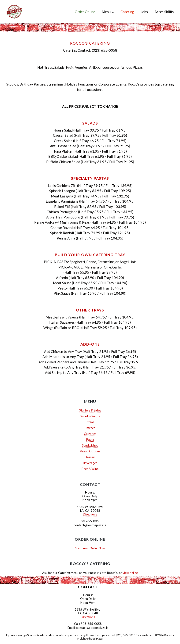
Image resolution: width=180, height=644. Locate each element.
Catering (127, 12)
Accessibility (164, 12)
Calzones (90, 434)
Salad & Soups (90, 416)
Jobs (144, 12)
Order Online (85, 12)
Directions (90, 514)
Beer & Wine (90, 469)
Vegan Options (90, 451)
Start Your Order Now (90, 548)
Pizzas (90, 422)
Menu (106, 12)
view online (130, 573)
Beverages (90, 463)
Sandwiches (90, 445)
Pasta (90, 440)
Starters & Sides (90, 410)
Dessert (90, 457)
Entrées (90, 428)
